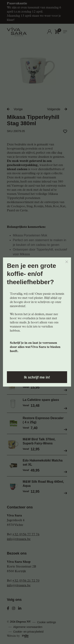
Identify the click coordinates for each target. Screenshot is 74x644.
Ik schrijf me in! (37, 377)
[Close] (67, 262)
